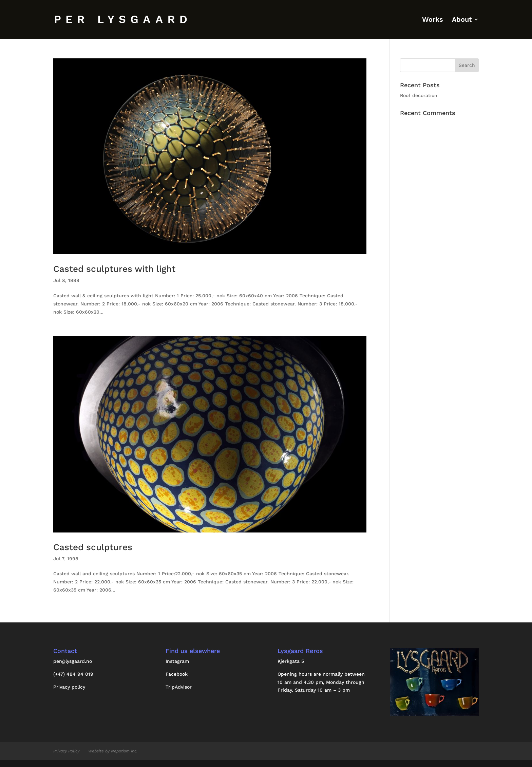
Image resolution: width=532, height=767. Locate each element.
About (462, 20)
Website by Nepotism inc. (113, 751)
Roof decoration (419, 95)
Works (433, 20)
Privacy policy (69, 687)
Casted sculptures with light (114, 269)
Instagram (177, 661)
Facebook (177, 674)
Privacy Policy (66, 751)
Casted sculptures (93, 547)
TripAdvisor (179, 687)
